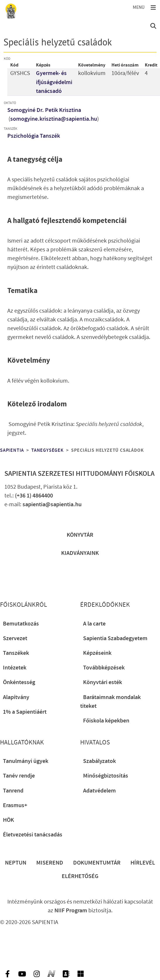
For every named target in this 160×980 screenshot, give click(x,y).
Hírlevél (143, 863)
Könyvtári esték (103, 682)
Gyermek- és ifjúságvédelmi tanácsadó (54, 82)
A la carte (94, 624)
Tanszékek (16, 653)
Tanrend (13, 791)
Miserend (50, 863)
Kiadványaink (80, 553)
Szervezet (15, 638)
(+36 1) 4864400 (34, 496)
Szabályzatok (99, 761)
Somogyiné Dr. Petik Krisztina (44, 110)
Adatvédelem (99, 791)
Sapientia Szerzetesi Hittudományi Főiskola (79, 474)
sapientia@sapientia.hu (52, 505)
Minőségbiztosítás (106, 776)
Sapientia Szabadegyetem (115, 638)
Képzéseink (97, 653)
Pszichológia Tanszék (34, 136)
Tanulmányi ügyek (26, 761)
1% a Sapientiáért (25, 712)
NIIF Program (71, 911)
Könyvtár (80, 535)
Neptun (16, 863)
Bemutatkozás (21, 624)
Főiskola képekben (106, 721)
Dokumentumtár (97, 863)
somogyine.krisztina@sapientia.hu (54, 119)
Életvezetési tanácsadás (33, 835)
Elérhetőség (80, 876)
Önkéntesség (19, 682)
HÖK (8, 820)
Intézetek (15, 668)
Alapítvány (16, 697)
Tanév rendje (19, 776)
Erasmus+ (15, 805)
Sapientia (12, 450)
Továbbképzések (104, 668)
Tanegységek (48, 450)
